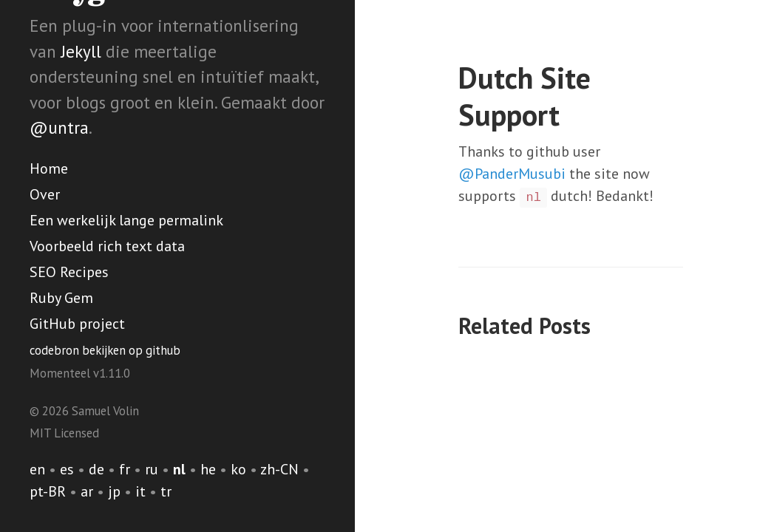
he (208, 469)
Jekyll (81, 51)
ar (87, 491)
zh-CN (279, 469)
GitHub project (77, 324)
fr (125, 469)
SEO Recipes (69, 272)
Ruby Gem (61, 298)
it (140, 491)
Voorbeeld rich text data (107, 246)
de (96, 469)
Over (45, 194)
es (67, 469)
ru (152, 469)
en (37, 469)
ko (238, 469)
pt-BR (48, 491)
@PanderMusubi (512, 174)
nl (179, 469)
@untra (59, 127)
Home (49, 168)
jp (114, 491)
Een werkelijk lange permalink (126, 220)
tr (166, 491)
